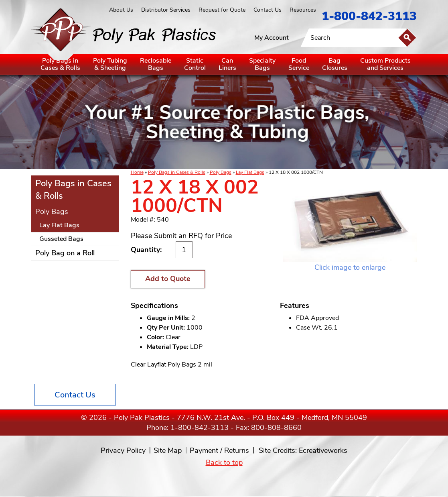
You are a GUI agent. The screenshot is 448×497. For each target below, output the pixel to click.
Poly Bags (221, 172)
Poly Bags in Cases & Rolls (177, 172)
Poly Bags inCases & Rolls (60, 64)
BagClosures (335, 64)
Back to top (224, 462)
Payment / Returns (219, 450)
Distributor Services (166, 10)
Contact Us (268, 10)
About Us (121, 10)
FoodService (299, 64)
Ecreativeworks (323, 450)
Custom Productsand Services (385, 64)
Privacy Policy (123, 450)
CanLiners (227, 64)
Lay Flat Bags (250, 172)
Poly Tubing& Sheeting (110, 64)
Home (137, 172)
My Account (272, 38)
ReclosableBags (156, 64)
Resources (303, 10)
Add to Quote (168, 279)
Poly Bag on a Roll (65, 253)
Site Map (168, 450)
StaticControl (195, 64)
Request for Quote (222, 10)
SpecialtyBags (262, 64)
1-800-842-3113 (369, 16)
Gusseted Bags (61, 239)
